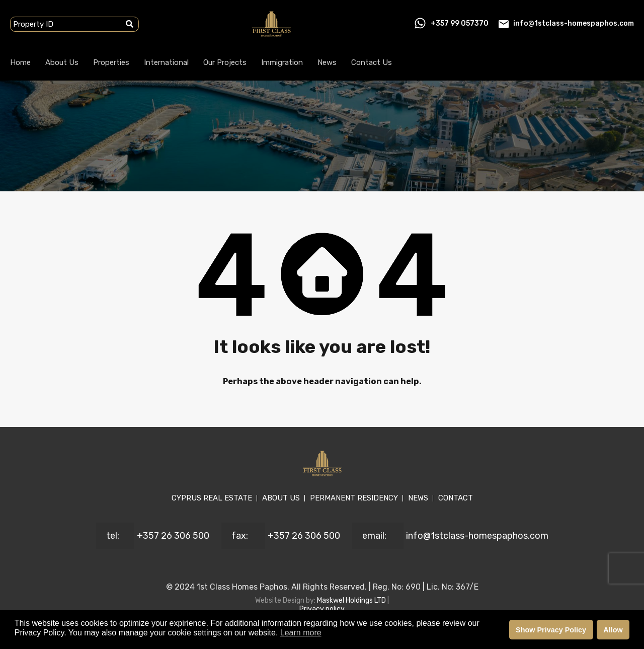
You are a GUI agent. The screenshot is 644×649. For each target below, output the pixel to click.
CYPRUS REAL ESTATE (212, 498)
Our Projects (225, 62)
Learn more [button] (301, 633)
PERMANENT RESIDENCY (354, 498)
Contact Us (372, 62)
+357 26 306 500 (173, 536)
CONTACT (456, 498)
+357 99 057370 (460, 23)
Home (20, 62)
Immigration (282, 62)
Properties (111, 62)
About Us (62, 62)
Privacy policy (322, 609)
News (327, 62)
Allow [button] (613, 630)
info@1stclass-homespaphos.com (574, 23)
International (166, 62)
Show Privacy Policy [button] (551, 630)
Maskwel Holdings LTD (352, 600)
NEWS (418, 498)
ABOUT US (281, 498)
